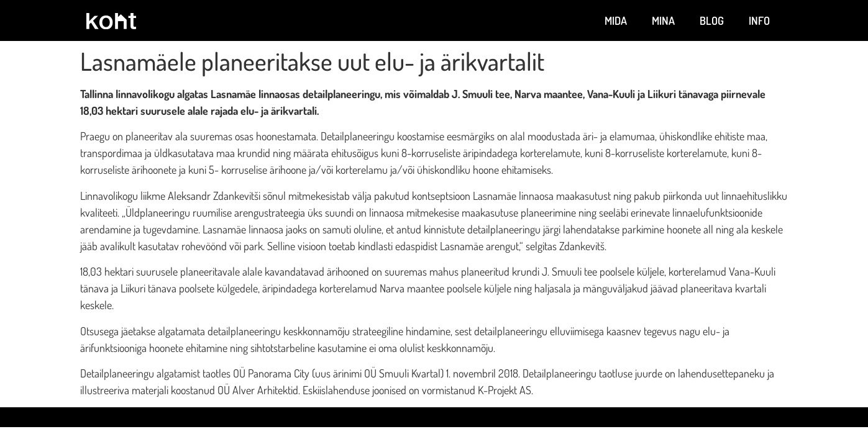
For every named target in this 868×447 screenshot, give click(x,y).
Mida (616, 20)
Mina (663, 20)
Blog (712, 20)
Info (759, 20)
